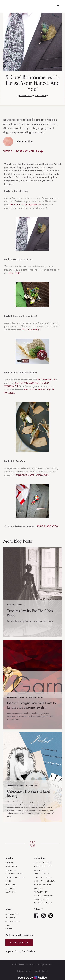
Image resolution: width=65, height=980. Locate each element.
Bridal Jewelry (41, 870)
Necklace (39, 888)
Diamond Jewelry (43, 877)
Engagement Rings (15, 877)
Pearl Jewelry (41, 892)
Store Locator (19, 943)
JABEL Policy (42, 971)
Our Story (11, 918)
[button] (58, 6)
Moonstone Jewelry (44, 881)
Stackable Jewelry (43, 896)
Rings (8, 881)
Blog (8, 925)
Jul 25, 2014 (41, 96)
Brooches (11, 870)
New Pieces (11, 866)
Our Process (12, 914)
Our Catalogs (13, 922)
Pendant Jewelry (42, 885)
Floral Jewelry (41, 899)
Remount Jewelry (43, 903)
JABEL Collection (43, 863)
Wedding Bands (14, 874)
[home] (4, 6)
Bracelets (10, 888)
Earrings (10, 892)
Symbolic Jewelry (43, 866)
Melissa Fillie (25, 96)
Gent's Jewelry (41, 874)
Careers (10, 929)
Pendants (10, 885)
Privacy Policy (24, 971)
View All (10, 863)
